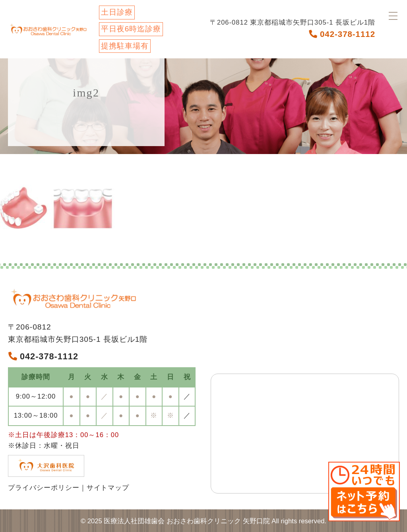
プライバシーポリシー (44, 488)
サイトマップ (108, 488)
